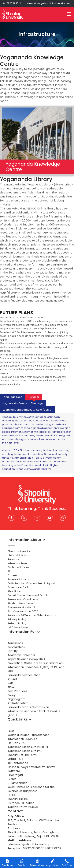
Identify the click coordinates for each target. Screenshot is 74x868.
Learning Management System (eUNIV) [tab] (28, 410)
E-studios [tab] (34, 397)
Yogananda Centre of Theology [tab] (23, 403)
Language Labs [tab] (12, 397)
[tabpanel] (37, 443)
